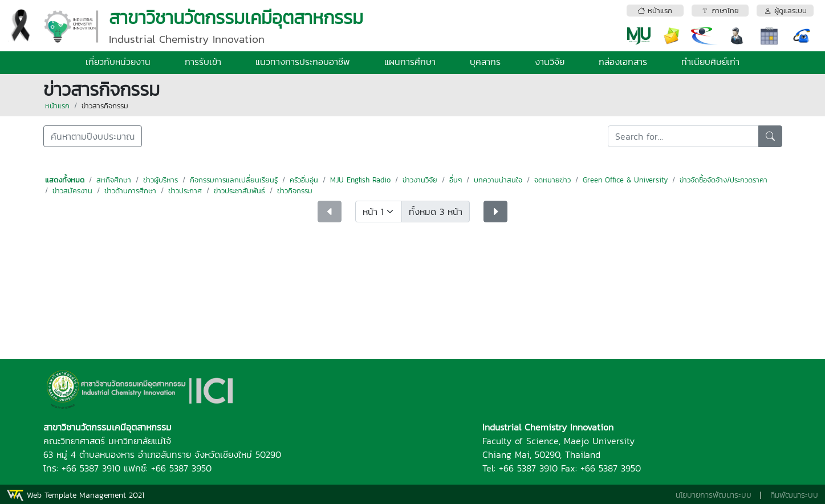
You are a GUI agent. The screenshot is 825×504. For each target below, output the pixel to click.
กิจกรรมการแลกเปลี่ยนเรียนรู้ (234, 180)
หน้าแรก (57, 106)
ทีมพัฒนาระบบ (794, 495)
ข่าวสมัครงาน (72, 191)
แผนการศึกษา (410, 62)
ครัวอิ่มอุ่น (304, 180)
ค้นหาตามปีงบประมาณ (93, 136)
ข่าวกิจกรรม (295, 191)
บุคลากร (485, 62)
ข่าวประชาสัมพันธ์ (239, 191)
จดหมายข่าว (552, 180)
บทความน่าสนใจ (498, 180)
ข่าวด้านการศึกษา (130, 191)
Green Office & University (625, 180)
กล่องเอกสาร (623, 62)
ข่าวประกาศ (185, 191)
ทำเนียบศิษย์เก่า (710, 62)
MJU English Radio (360, 180)
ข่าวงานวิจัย (420, 180)
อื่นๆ (456, 180)
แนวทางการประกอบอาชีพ (303, 62)
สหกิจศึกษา (114, 180)
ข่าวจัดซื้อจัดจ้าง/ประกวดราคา (724, 180)
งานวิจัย (550, 62)
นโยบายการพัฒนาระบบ (714, 495)
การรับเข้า (203, 62)
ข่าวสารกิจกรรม (105, 106)
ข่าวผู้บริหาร (160, 180)
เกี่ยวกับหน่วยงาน (118, 62)
